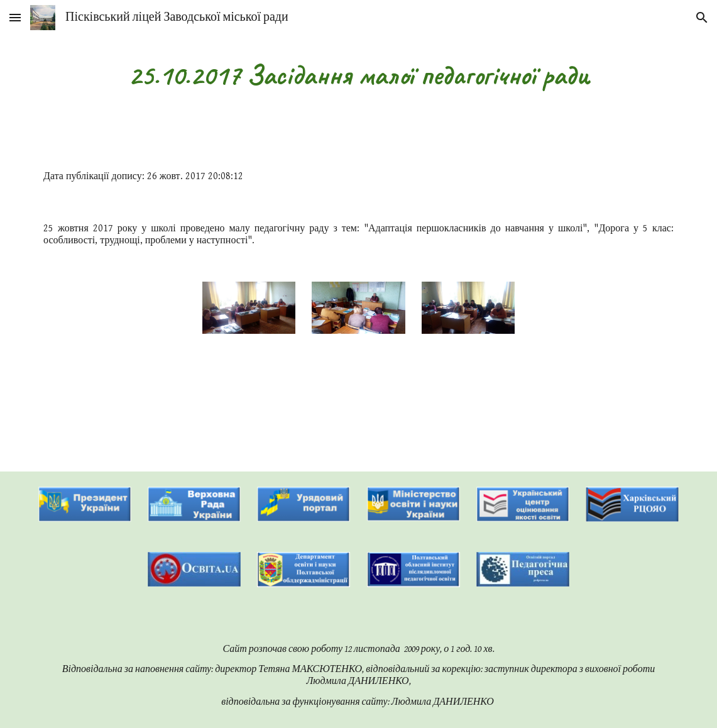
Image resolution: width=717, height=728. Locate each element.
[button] (15, 17)
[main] (358, 75)
